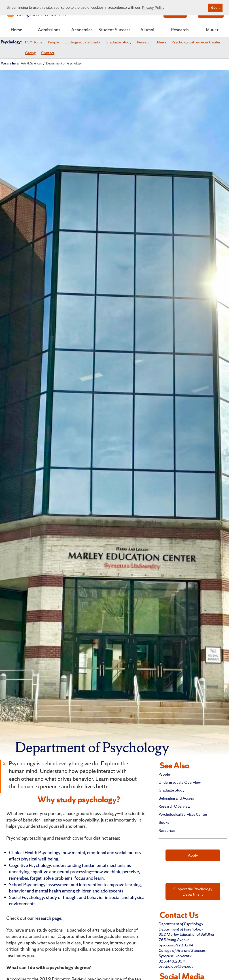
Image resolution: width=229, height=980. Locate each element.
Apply (193, 855)
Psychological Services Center (196, 42)
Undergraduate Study (82, 42)
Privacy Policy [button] (153, 8)
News (162, 42)
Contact (48, 53)
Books (164, 822)
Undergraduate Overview (180, 782)
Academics (82, 30)
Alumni (147, 30)
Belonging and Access (176, 798)
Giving (30, 53)
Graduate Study (119, 42)
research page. (48, 918)
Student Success (114, 30)
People (54, 42)
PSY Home (34, 42)
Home (16, 30)
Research (180, 30)
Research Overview (175, 806)
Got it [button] (215, 8)
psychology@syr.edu (176, 966)
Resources (167, 830)
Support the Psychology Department (193, 891)
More (211, 30)
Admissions (49, 30)
